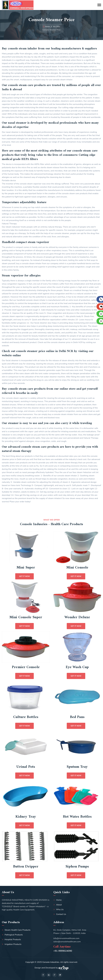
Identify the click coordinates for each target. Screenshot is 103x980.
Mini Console (77, 568)
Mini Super (26, 568)
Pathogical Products (14, 935)
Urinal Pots (26, 767)
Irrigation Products (13, 944)
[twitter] (60, 975)
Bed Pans (77, 717)
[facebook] (43, 975)
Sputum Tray (77, 767)
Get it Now (24, 576)
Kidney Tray (26, 817)
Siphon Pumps (77, 867)
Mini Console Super (26, 617)
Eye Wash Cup (77, 667)
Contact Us (61, 914)
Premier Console (26, 667)
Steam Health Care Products (17, 930)
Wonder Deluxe (77, 617)
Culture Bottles (26, 717)
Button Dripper (26, 867)
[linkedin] (49, 975)
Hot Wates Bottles (77, 817)
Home (47, 27)
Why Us (60, 909)
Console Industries (51, 962)
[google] (54, 975)
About (59, 905)
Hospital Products (13, 939)
